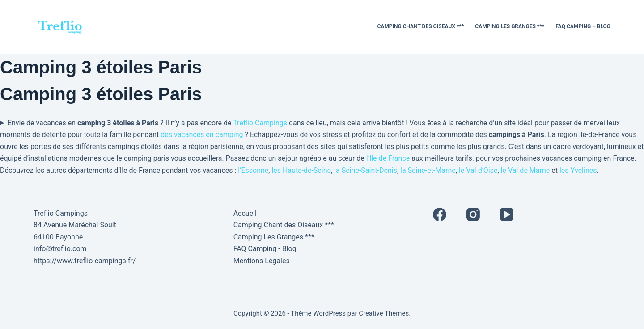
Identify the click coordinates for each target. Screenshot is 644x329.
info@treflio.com (60, 249)
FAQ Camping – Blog (583, 26)
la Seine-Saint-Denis (366, 170)
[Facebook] (440, 214)
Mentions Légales (262, 261)
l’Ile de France (388, 158)
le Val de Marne (525, 170)
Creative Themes (384, 313)
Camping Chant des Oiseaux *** (420, 26)
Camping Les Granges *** (510, 26)
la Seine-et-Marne (428, 170)
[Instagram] (473, 214)
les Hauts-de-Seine (301, 170)
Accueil (245, 213)
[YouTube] (507, 214)
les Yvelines (578, 170)
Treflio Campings (260, 123)
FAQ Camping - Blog (265, 249)
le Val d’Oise (478, 170)
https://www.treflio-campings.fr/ (85, 261)
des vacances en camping (202, 135)
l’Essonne (253, 170)
